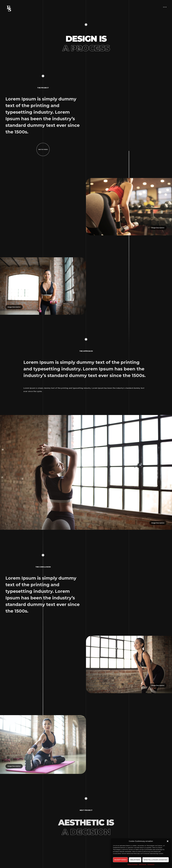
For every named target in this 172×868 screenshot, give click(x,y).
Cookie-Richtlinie (132, 864)
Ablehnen (135, 860)
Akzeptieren (120, 860)
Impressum (151, 864)
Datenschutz (142, 864)
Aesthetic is (86, 827)
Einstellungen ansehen (156, 860)
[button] (168, 841)
